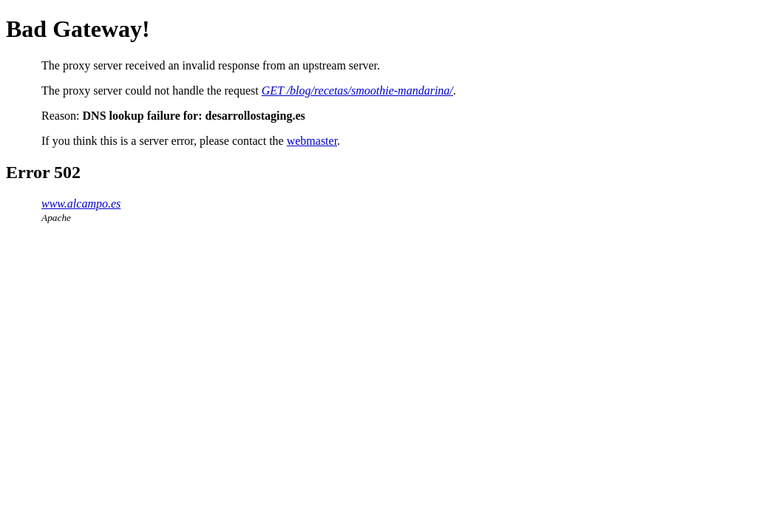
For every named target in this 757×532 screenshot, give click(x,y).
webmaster (312, 141)
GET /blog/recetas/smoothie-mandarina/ (357, 91)
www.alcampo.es (81, 204)
